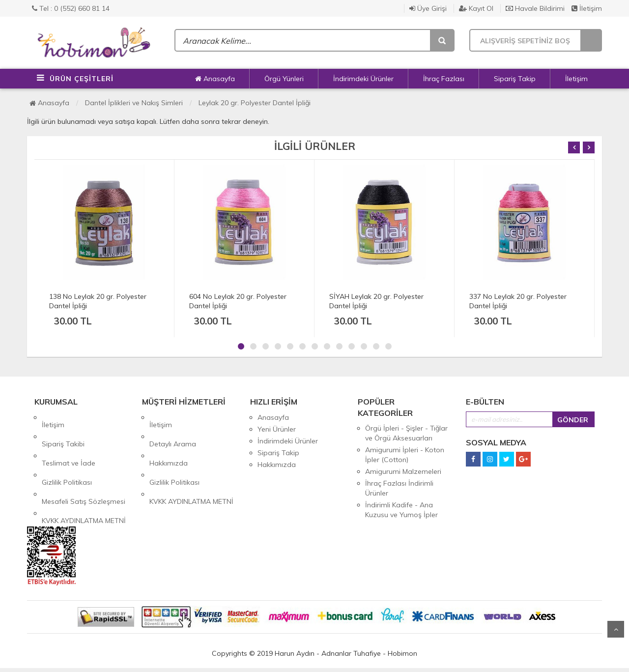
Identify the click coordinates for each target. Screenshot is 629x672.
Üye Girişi (428, 8)
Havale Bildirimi (535, 8)
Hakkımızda (169, 441)
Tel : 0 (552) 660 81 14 (71, 8)
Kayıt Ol (476, 8)
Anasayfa (215, 79)
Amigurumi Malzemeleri (403, 471)
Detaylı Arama (173, 429)
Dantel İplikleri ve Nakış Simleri (134, 103)
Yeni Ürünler (277, 429)
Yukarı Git (616, 629)
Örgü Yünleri (284, 79)
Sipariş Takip (515, 79)
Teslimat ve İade (69, 441)
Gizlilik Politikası (67, 453)
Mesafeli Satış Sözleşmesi (84, 465)
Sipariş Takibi (63, 429)
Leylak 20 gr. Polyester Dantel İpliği (255, 103)
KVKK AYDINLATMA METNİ (84, 476)
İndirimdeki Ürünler (363, 79)
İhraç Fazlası (444, 79)
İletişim (587, 8)
